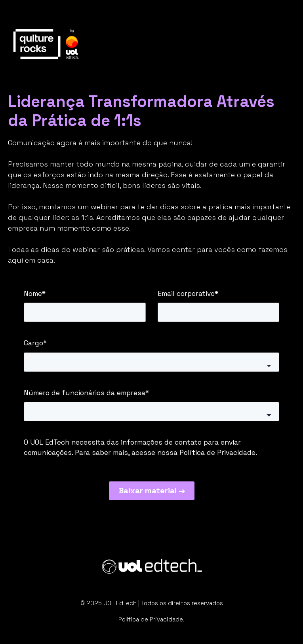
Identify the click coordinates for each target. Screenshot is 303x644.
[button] (151, 362)
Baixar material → (152, 491)
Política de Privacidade (217, 453)
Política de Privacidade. (151, 619)
